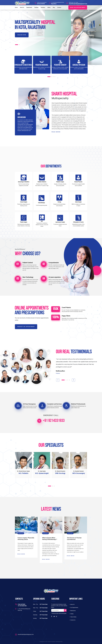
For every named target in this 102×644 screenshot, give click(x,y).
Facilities (36, 7)
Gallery (49, 7)
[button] (17, 45)
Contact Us (72, 620)
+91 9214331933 (54, 421)
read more (56, 132)
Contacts (59, 7)
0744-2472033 (41, 4)
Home (16, 7)
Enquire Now (22, 35)
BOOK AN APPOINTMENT (78, 7)
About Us (22, 7)
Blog (54, 7)
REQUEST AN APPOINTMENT (26, 327)
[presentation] (58, 380)
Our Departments (74, 608)
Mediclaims (72, 611)
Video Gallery (73, 617)
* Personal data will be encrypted (59, 613)
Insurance (43, 7)
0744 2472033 (21, 604)
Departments (29, 7)
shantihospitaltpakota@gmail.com (78, 4)
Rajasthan (54, 4)
